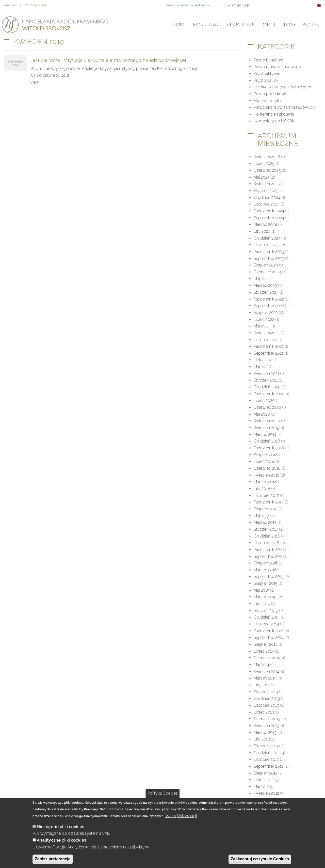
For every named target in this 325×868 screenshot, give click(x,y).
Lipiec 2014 (264, 651)
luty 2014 (262, 685)
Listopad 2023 (267, 245)
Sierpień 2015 (266, 583)
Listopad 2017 (266, 495)
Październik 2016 (269, 550)
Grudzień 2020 (267, 387)
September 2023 (269, 258)
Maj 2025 (262, 177)
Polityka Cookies (163, 800)
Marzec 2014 (265, 678)
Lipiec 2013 (264, 712)
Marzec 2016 (265, 570)
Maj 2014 (261, 665)
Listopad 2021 (266, 340)
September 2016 (269, 556)
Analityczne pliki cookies (61, 847)
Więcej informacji (181, 822)
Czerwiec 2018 (267, 468)
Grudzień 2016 (267, 536)
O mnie (270, 25)
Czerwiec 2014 (267, 658)
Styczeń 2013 (266, 746)
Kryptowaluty (266, 80)
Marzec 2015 (265, 597)
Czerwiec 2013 (267, 719)
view (35, 82)
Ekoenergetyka (267, 101)
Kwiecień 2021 (266, 374)
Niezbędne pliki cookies (60, 833)
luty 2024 (262, 231)
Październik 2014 (269, 631)
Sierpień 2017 (266, 509)
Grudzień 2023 (267, 238)
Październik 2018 (269, 448)
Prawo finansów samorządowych (284, 107)
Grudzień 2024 (267, 198)
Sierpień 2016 (266, 563)
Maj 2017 (261, 516)
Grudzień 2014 (267, 617)
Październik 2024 (269, 211)
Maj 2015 (261, 590)
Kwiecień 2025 (267, 184)
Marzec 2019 (265, 435)
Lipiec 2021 (264, 360)
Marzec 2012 (265, 800)
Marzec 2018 (265, 482)
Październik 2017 (269, 502)
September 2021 (269, 353)
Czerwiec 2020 (267, 407)
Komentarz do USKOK (274, 121)
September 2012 (269, 766)
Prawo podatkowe (270, 94)
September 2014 (269, 637)
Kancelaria (206, 25)
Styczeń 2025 (266, 191)
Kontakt (312, 25)
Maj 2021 (261, 367)
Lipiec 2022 (264, 319)
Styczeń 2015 (266, 611)
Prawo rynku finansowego (277, 67)
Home (180, 25)
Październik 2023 (269, 252)
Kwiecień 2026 (267, 157)
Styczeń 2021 (266, 380)
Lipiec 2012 (264, 780)
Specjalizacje (240, 25)
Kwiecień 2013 (266, 726)
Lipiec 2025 (264, 163)
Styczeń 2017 (266, 529)
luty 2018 (262, 489)
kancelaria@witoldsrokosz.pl (188, 5)
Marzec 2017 (265, 522)
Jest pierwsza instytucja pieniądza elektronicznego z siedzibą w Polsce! (108, 60)
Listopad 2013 (266, 705)
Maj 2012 (261, 787)
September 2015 (269, 577)
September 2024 (269, 218)
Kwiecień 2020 (267, 421)
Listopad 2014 (266, 624)
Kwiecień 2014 (266, 672)
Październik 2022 (269, 299)
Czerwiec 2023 (267, 272)
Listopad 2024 (267, 204)
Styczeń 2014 (266, 692)
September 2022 (269, 306)
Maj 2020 (262, 414)
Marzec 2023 (265, 285)
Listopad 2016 (266, 543)
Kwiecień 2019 (266, 428)
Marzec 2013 (265, 732)
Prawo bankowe (268, 60)
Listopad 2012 (266, 759)
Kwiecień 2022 (267, 333)
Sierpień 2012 (265, 773)
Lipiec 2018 (264, 461)
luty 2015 (262, 604)
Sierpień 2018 (266, 455)
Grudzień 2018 (267, 441)
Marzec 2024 (265, 224)
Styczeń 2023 (266, 292)
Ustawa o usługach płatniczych (282, 87)
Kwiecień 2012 (266, 793)
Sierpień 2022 (266, 313)
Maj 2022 (262, 326)
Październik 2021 (269, 346)
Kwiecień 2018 (267, 475)
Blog (290, 25)
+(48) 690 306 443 (236, 5)
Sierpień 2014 (266, 644)
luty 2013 (262, 739)
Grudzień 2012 (267, 753)
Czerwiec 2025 (267, 170)
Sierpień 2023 (266, 265)
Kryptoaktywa (266, 74)
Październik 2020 (269, 394)
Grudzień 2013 (267, 698)
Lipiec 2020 (264, 400)
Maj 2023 (262, 279)
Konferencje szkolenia (274, 114)
